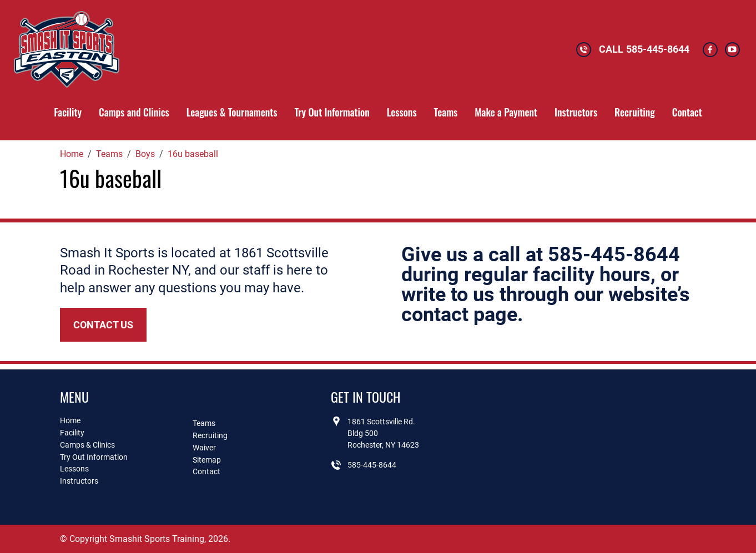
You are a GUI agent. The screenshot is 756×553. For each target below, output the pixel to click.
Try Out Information (332, 112)
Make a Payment (506, 112)
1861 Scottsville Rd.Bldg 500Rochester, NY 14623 (383, 433)
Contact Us (103, 325)
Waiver (204, 448)
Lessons (402, 112)
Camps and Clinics (134, 112)
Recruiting (635, 112)
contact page (459, 314)
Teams (446, 112)
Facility (68, 112)
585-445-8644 (658, 49)
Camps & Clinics (87, 445)
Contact (687, 112)
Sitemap (207, 460)
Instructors (576, 112)
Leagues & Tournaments (232, 112)
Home (70, 420)
